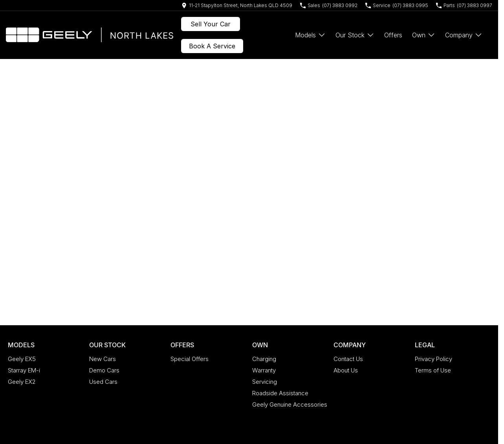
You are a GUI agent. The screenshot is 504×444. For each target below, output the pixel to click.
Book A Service (212, 46)
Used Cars (103, 382)
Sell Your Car (211, 24)
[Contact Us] (237, 5)
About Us (346, 370)
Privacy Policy (433, 359)
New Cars (103, 359)
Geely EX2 (22, 382)
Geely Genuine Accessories (290, 404)
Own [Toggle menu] (424, 35)
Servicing (265, 382)
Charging (264, 359)
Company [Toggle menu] (464, 35)
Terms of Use (433, 370)
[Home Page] (90, 35)
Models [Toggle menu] (310, 35)
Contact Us (348, 359)
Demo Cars (104, 370)
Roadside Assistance (280, 393)
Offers (393, 35)
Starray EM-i (24, 370)
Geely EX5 (22, 359)
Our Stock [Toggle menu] (355, 35)
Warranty (264, 370)
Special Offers (190, 359)
